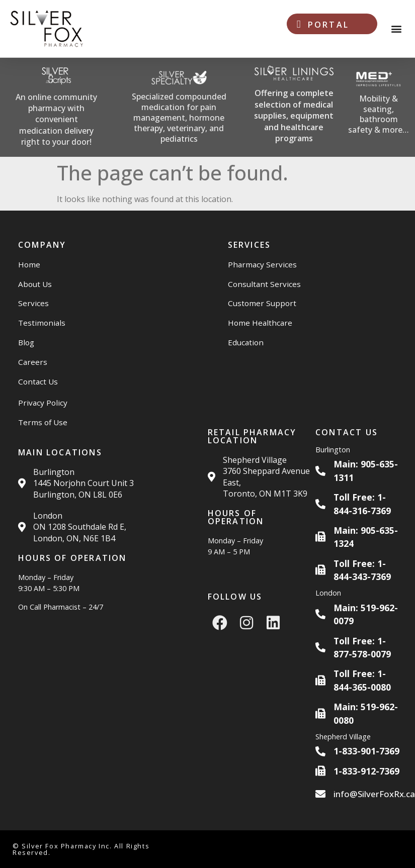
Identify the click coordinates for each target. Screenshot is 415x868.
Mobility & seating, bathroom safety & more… (379, 114)
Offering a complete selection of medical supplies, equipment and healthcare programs (294, 116)
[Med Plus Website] (379, 108)
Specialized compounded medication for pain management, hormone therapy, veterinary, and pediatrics (179, 117)
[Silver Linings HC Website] (294, 107)
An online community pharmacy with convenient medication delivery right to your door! (56, 120)
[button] (397, 29)
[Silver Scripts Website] (56, 107)
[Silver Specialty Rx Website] (179, 107)
